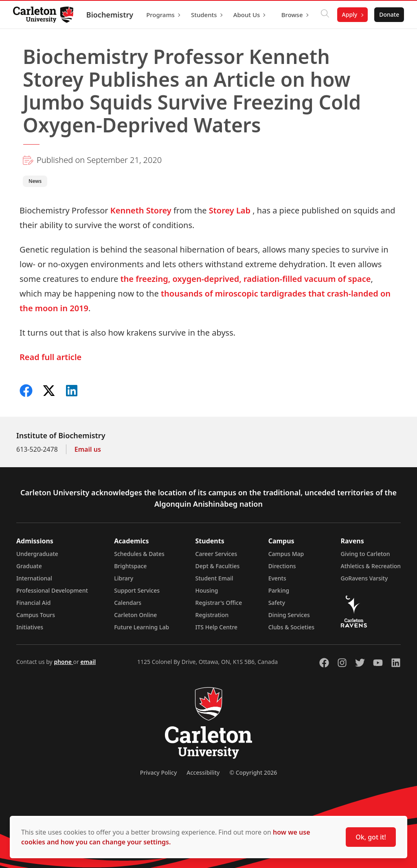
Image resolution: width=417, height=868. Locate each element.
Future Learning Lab (142, 627)
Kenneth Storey (141, 210)
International (34, 578)
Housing (207, 590)
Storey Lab (230, 210)
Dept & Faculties (218, 566)
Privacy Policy (158, 772)
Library (124, 578)
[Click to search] (325, 15)
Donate (389, 14)
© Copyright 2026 (253, 772)
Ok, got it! (371, 837)
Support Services (137, 590)
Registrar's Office (219, 603)
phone (63, 662)
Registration (212, 615)
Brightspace (130, 566)
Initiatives (30, 627)
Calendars (128, 603)
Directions (282, 566)
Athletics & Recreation (371, 566)
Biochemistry (110, 15)
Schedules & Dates (139, 554)
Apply (349, 14)
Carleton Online (135, 615)
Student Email (214, 578)
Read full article (50, 357)
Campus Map (286, 554)
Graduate (29, 566)
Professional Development (52, 590)
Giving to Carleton (365, 554)
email (88, 662)
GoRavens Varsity (364, 578)
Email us (88, 449)
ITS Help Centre (217, 627)
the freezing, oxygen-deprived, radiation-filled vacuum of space (245, 279)
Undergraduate (37, 554)
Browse (292, 15)
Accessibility (203, 772)
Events (277, 578)
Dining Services (289, 615)
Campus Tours (36, 615)
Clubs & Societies (291, 627)
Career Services (216, 554)
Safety (277, 603)
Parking (279, 590)
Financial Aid (33, 603)
